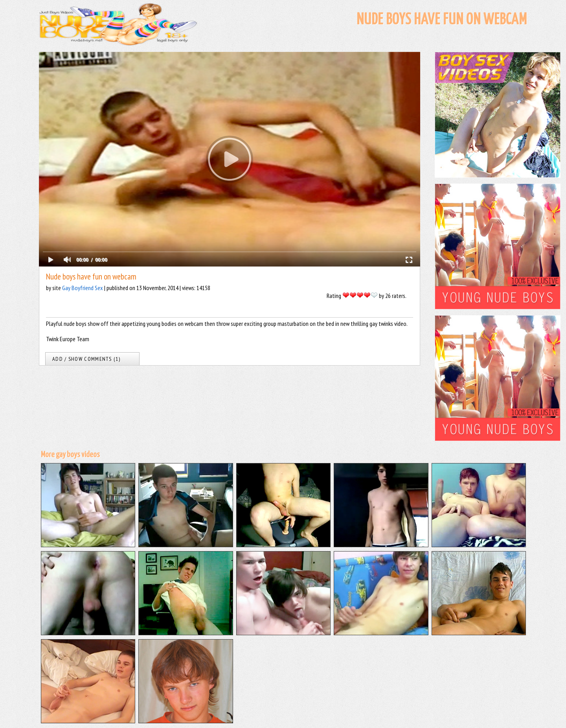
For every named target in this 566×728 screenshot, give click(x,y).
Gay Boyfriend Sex (83, 288)
